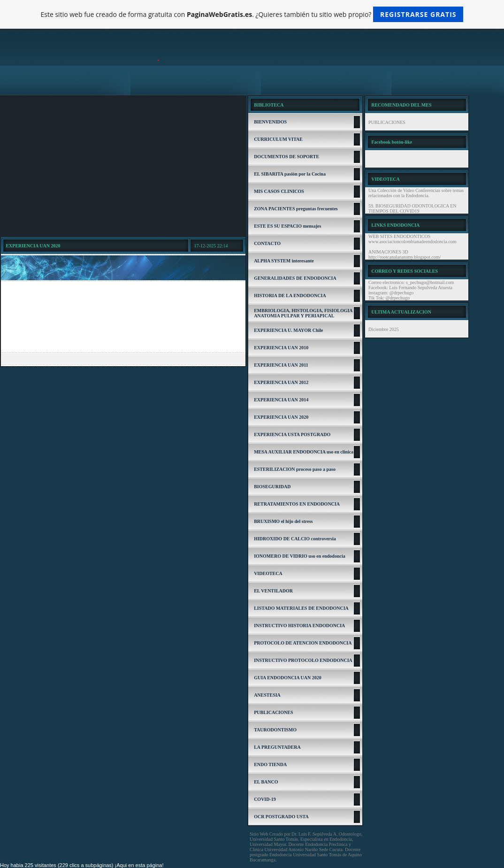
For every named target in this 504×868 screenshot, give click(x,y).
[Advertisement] (123, 166)
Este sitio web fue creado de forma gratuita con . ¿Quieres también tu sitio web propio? (252, 14)
